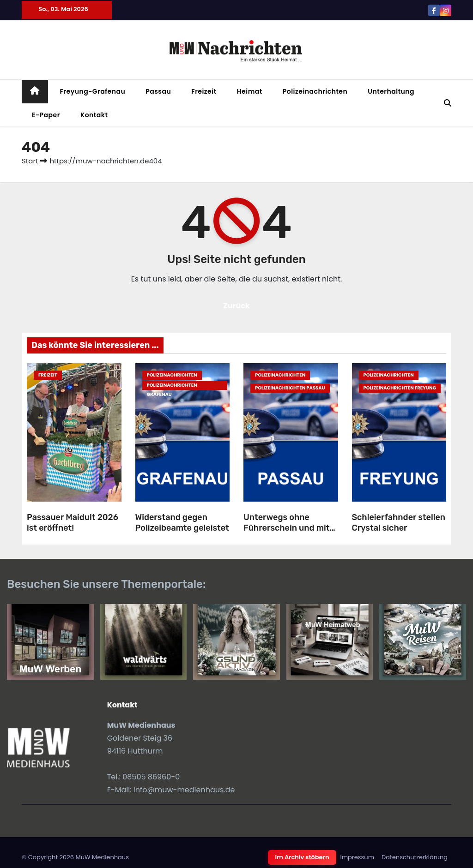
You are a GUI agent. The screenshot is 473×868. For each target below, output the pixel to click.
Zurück (236, 306)
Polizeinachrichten (315, 91)
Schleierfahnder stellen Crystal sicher (399, 523)
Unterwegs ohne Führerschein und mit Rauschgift (286, 528)
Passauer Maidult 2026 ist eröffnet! (73, 523)
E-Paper (46, 115)
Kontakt (94, 115)
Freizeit (204, 91)
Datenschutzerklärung (415, 857)
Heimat (250, 91)
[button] (448, 103)
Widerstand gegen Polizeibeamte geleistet (182, 523)
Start (30, 161)
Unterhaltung (391, 91)
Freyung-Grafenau (93, 91)
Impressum (357, 857)
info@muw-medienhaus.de (184, 790)
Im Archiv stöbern (302, 857)
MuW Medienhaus (102, 857)
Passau (158, 91)
